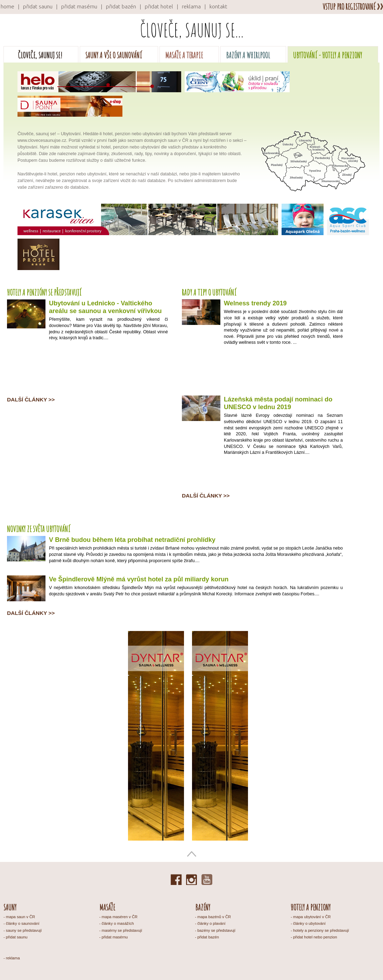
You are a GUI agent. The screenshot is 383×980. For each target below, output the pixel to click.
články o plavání (211, 923)
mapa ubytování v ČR (312, 917)
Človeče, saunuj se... (192, 30)
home (8, 6)
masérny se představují (122, 930)
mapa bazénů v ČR (214, 917)
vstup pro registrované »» (353, 7)
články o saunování (23, 923)
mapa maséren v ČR (120, 917)
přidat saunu (38, 6)
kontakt (218, 6)
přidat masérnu (79, 6)
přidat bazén (121, 6)
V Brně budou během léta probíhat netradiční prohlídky (132, 540)
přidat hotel (159, 6)
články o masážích (118, 923)
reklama (191, 6)
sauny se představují (24, 930)
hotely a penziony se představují (321, 930)
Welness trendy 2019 (255, 303)
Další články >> (31, 400)
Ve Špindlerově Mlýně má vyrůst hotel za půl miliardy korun (139, 579)
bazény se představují (216, 930)
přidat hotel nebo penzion (315, 937)
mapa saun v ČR (20, 917)
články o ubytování (309, 923)
